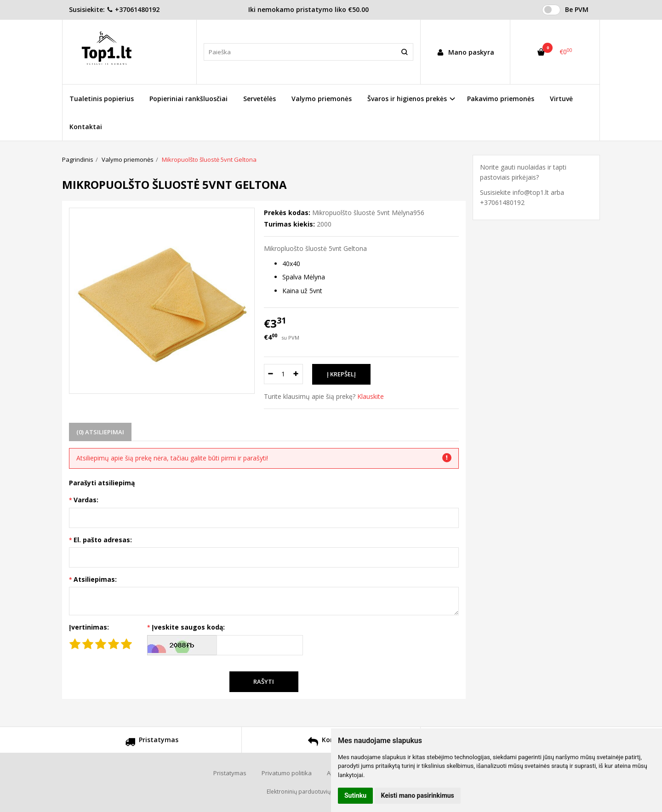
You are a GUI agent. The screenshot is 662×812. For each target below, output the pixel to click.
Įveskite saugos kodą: (188, 627)
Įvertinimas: (89, 627)
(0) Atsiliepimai (100, 432)
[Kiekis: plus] (296, 374)
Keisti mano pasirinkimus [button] (418, 795)
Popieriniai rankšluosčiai (188, 99)
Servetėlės (260, 99)
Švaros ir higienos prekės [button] (407, 99)
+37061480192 (133, 9)
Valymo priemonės (322, 99)
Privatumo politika (287, 773)
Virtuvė (561, 99)
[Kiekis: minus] (271, 374)
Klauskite (371, 396)
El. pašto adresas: (103, 540)
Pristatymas (152, 743)
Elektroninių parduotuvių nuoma (308, 792)
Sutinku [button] (355, 795)
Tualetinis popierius (102, 99)
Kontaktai (86, 127)
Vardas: (86, 500)
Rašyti (264, 681)
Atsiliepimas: (95, 579)
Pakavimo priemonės (501, 99)
